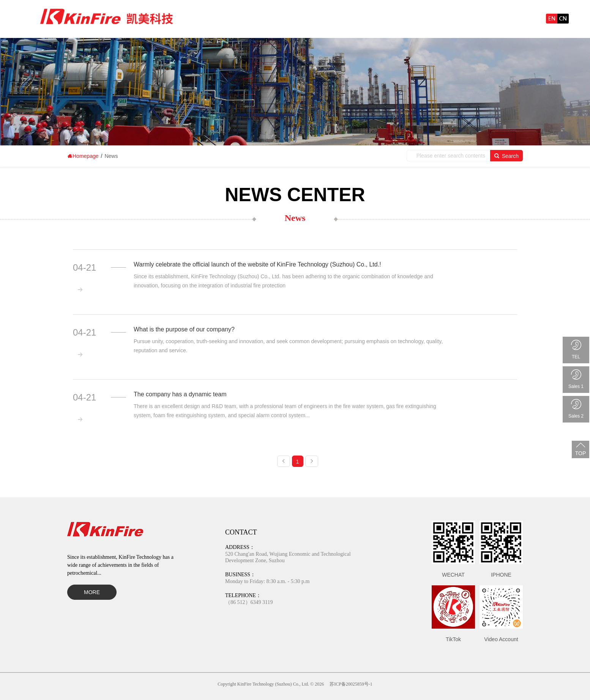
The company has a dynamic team (180, 394)
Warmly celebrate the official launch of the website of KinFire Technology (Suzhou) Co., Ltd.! (257, 264)
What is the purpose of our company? (184, 329)
